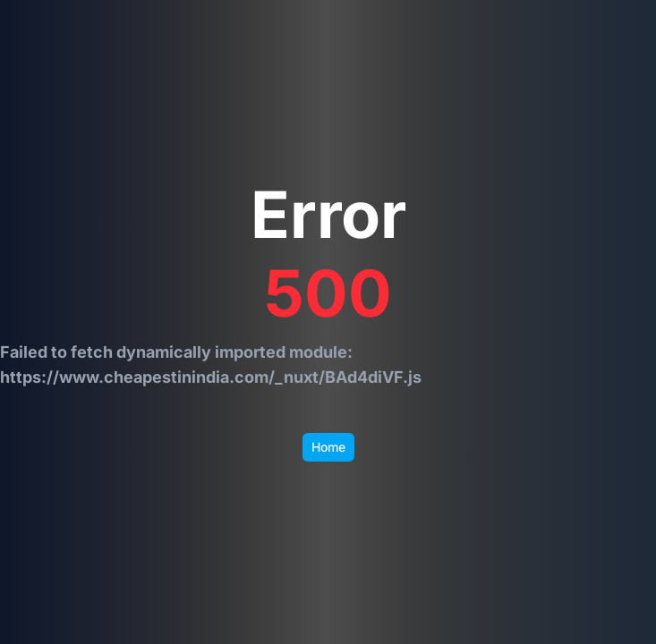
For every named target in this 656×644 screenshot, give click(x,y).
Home (328, 447)
